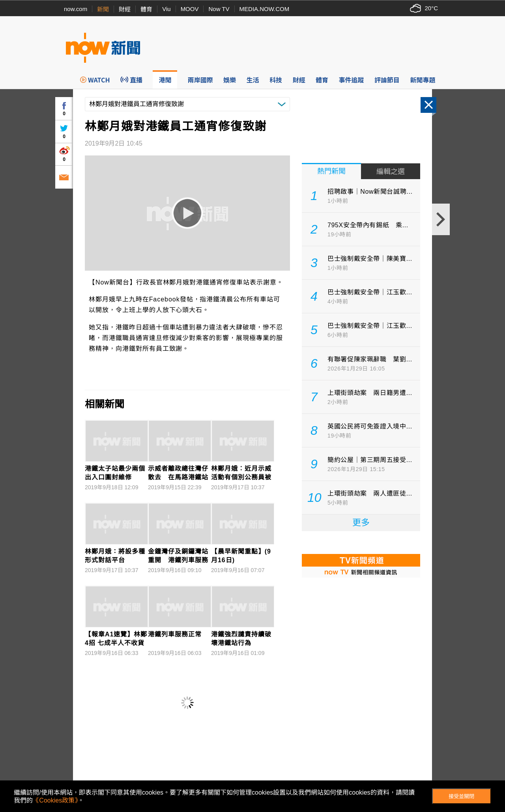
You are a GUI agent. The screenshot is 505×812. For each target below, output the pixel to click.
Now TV (219, 9)
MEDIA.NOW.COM (265, 9)
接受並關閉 (461, 796)
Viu (166, 9)
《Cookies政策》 (55, 800)
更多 (361, 523)
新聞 (103, 9)
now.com (76, 9)
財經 (125, 9)
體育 (146, 9)
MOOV (190, 9)
